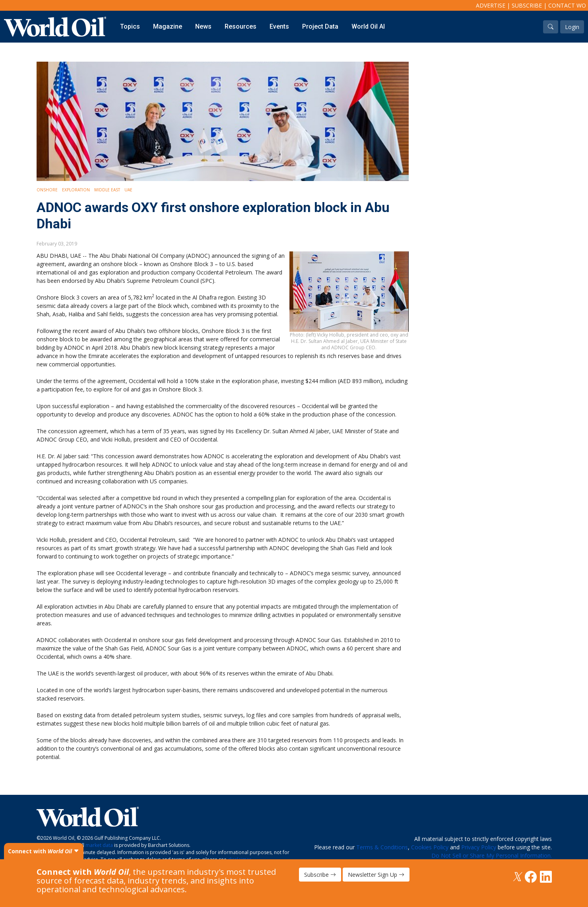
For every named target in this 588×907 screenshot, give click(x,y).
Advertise (491, 5)
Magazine (168, 26)
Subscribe (527, 5)
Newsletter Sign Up (376, 875)
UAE (128, 190)
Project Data (320, 26)
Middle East (107, 190)
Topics (130, 26)
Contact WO (567, 5)
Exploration (76, 190)
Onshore (47, 190)
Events (279, 26)
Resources (241, 26)
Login (572, 27)
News (203, 26)
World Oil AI (368, 26)
